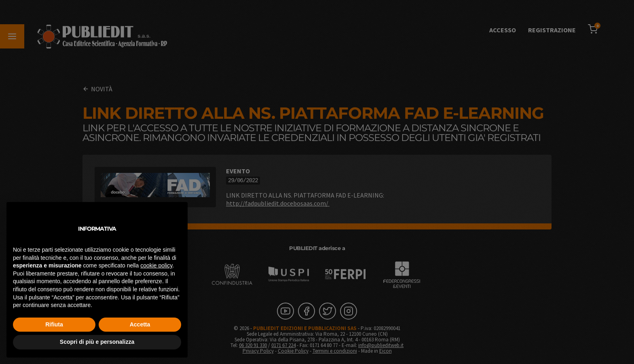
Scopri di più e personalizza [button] (97, 342)
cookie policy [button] (156, 265)
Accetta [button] (140, 324)
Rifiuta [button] (54, 324)
